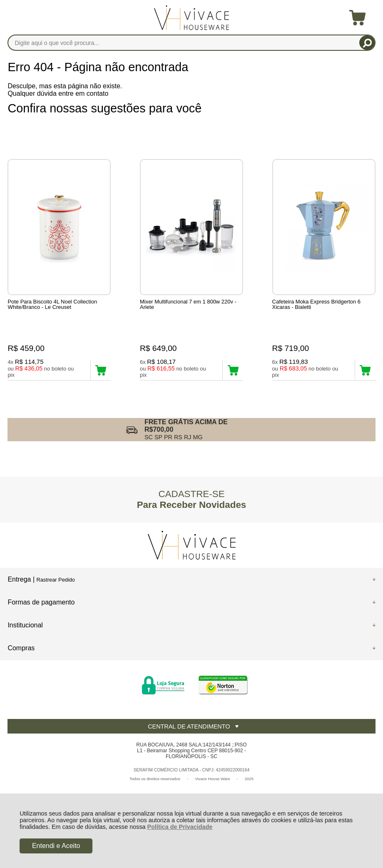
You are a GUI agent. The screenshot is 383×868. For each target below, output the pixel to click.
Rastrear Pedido (55, 580)
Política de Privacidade (180, 827)
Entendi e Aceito (56, 846)
